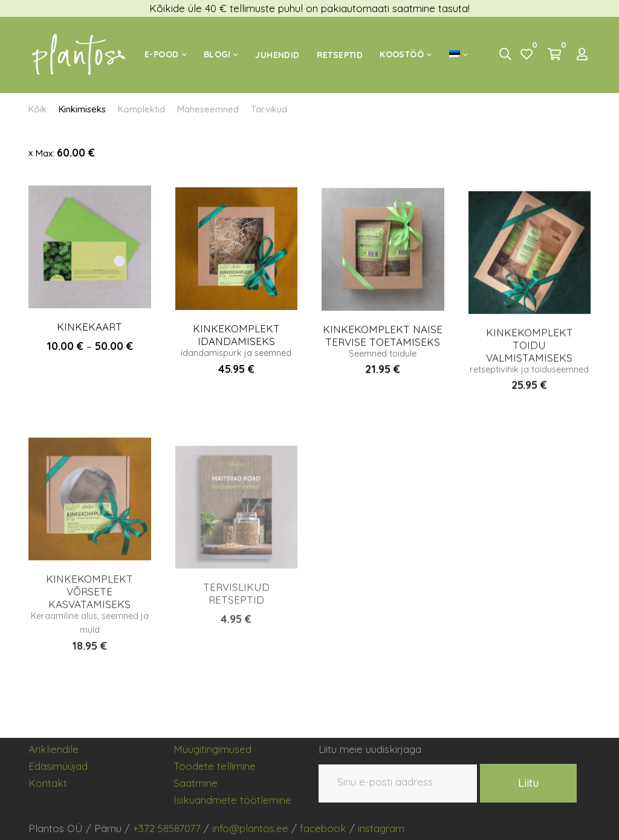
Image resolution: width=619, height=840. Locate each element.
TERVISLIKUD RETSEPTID (236, 619)
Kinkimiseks (82, 109)
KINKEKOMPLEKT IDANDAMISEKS (236, 343)
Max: (65, 153)
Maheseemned (208, 109)
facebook (323, 828)
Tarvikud (269, 109)
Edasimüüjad (58, 766)
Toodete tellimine (215, 766)
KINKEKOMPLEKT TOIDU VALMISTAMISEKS (530, 358)
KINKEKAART (89, 331)
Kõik (37, 109)
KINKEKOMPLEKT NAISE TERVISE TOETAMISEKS (383, 344)
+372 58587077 (167, 828)
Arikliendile (53, 749)
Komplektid (141, 109)
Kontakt (48, 783)
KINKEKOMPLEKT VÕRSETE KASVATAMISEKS (89, 609)
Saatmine (196, 783)
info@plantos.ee (250, 828)
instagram (381, 828)
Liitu (528, 783)
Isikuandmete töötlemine (232, 800)
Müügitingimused (212, 749)
